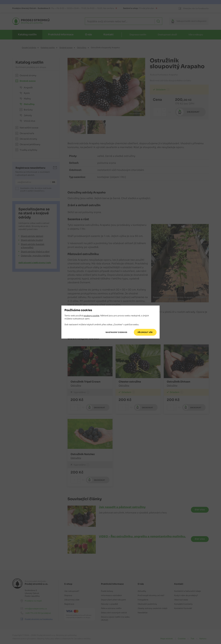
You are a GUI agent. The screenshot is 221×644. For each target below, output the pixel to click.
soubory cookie (91, 316)
